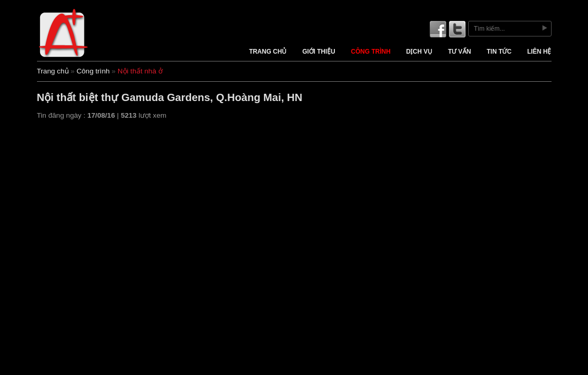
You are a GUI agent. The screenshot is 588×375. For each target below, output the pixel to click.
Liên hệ (539, 52)
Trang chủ (268, 52)
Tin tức (499, 52)
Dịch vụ (419, 52)
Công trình (371, 52)
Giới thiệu (318, 52)
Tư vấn (459, 52)
